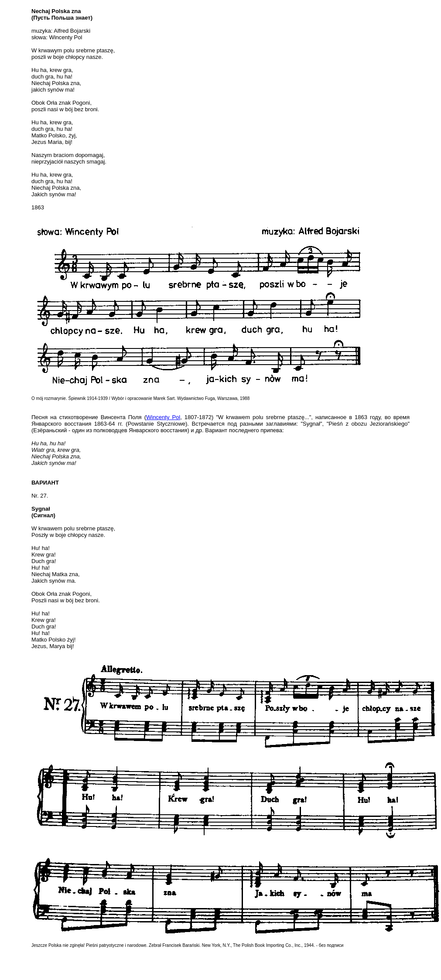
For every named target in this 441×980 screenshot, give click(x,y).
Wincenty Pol (163, 417)
